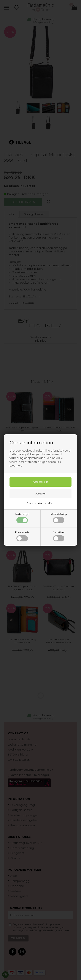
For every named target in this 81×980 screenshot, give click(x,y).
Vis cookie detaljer (40, 503)
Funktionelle (22, 536)
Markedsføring (59, 518)
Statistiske (59, 536)
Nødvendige (22, 518)
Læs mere (16, 466)
